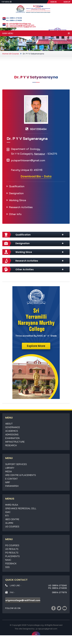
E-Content (12, 479)
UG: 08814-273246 (14, 18)
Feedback (11, 563)
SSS (7, 567)
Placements (12, 556)
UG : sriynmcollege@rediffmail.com (20, 25)
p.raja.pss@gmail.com (47, 629)
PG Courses (12, 545)
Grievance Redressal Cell (21, 508)
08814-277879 (59, 592)
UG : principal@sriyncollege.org (18, 24)
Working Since (17, 200)
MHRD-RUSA (12, 505)
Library (10, 468)
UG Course (14, 54)
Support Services (16, 464)
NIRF (8, 482)
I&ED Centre (12, 519)
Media (9, 471)
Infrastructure (15, 442)
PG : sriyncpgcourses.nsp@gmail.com (21, 27)
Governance (13, 427)
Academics (12, 431)
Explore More (36, 346)
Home (5, 54)
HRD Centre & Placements (21, 475)
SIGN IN (53, 2)
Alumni (9, 523)
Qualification (17, 186)
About (9, 424)
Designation (16, 193)
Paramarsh (12, 486)
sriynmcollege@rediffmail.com (23, 600)
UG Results (12, 549)
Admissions (12, 434)
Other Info (15, 214)
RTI (7, 516)
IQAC (8, 512)
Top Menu (6, 2)
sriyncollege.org (36, 625)
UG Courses (12, 526)
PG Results (12, 553)
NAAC (8, 560)
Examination (12, 438)
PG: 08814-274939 (14, 20)
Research (11, 445)
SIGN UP (67, 2)
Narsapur (40, 154)
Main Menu (36, 33)
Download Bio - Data (36, 176)
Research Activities (21, 207)
